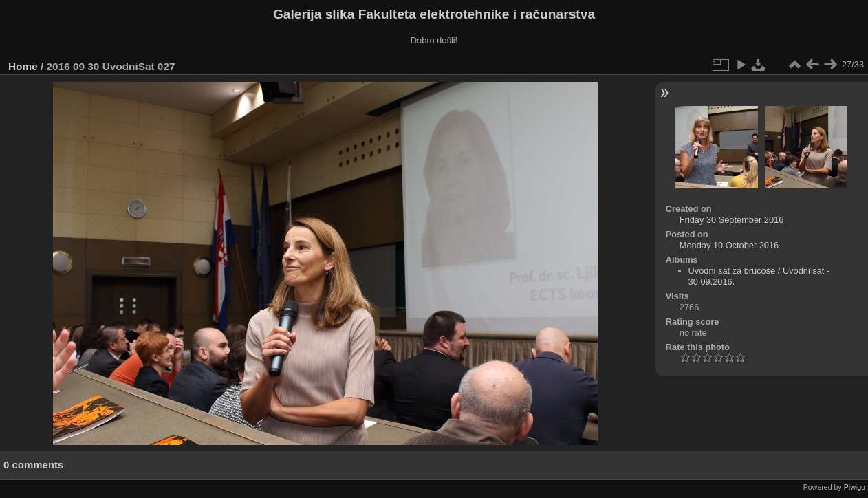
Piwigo (855, 487)
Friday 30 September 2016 (732, 220)
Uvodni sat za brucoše (732, 271)
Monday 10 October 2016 (729, 245)
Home (23, 66)
